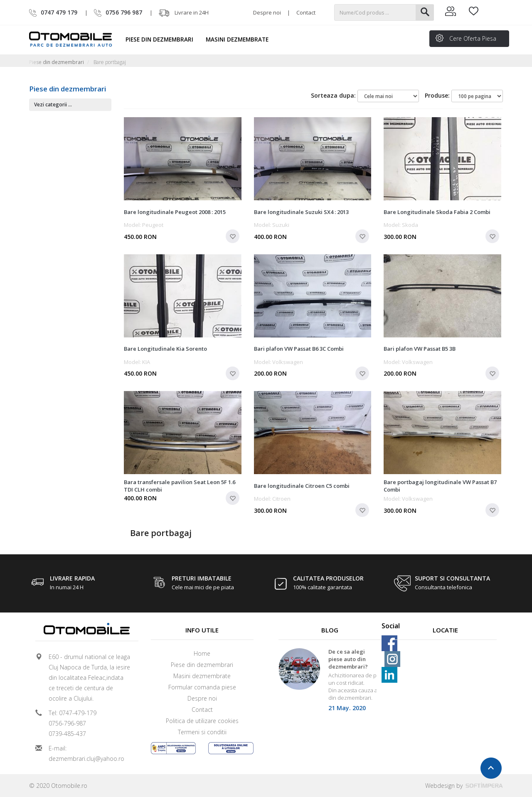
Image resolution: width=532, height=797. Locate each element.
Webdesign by (464, 786)
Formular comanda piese (202, 687)
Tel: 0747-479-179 (73, 713)
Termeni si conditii (202, 732)
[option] (330, 683)
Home (202, 653)
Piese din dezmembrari (163, 39)
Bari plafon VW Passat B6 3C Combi (299, 349)
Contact (306, 12)
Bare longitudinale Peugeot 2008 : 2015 (175, 212)
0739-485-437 (67, 734)
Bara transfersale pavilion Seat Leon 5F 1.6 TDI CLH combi (180, 486)
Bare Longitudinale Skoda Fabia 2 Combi (437, 212)
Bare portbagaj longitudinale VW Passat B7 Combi (440, 486)
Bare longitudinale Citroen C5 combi (302, 486)
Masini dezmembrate (241, 39)
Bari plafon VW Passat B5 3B (420, 349)
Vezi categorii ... (53, 105)
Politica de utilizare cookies (202, 721)
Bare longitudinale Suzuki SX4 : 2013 (301, 212)
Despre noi (267, 12)
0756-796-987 (67, 723)
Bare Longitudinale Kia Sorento (165, 349)
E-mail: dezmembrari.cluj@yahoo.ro (86, 753)
